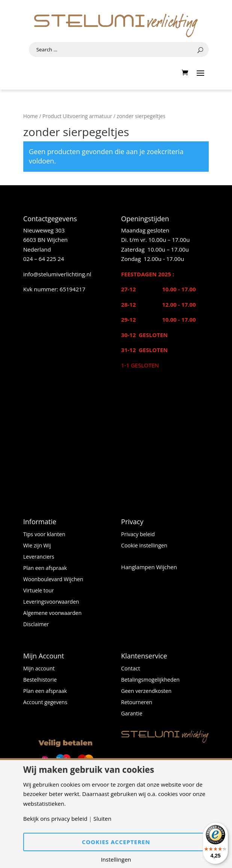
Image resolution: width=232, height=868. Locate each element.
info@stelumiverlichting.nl (57, 274)
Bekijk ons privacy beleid (55, 819)
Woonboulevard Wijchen (53, 580)
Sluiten (102, 819)
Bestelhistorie (40, 680)
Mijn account (39, 669)
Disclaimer (36, 625)
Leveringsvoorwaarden (51, 602)
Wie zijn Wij (37, 546)
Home (31, 116)
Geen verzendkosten (146, 691)
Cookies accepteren (116, 842)
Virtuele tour (39, 591)
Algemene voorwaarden (52, 613)
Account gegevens (45, 703)
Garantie (132, 714)
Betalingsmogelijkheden (151, 680)
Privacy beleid (138, 535)
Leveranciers (39, 557)
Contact (131, 669)
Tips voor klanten (44, 535)
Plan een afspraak (45, 568)
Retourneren (137, 703)
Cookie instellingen (144, 546)
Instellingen (116, 860)
